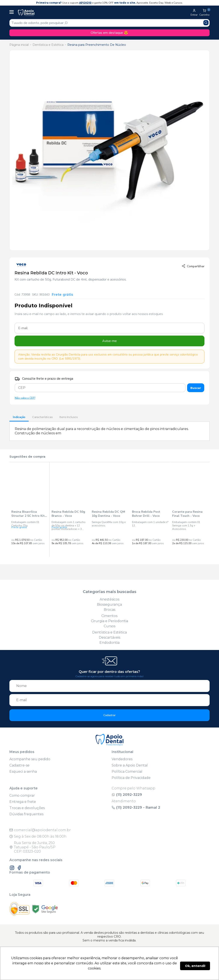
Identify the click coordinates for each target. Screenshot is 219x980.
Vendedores (122, 759)
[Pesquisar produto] (206, 23)
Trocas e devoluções (27, 808)
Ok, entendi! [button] (195, 966)
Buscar (196, 388)
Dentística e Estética (48, 45)
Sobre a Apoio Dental (130, 765)
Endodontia (109, 643)
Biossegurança (109, 604)
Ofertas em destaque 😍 (109, 33)
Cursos (109, 626)
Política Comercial (127, 772)
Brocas (109, 610)
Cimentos (109, 616)
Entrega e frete (23, 802)
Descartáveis (109, 637)
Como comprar (22, 796)
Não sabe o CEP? (25, 398)
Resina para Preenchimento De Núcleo (97, 45)
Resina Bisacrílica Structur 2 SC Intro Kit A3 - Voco (28, 514)
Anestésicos (109, 599)
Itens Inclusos (69, 417)
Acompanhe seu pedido (30, 759)
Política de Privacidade (131, 778)
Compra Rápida (29, 551)
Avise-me (109, 341)
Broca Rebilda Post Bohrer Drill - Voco (146, 514)
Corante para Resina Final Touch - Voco (187, 514)
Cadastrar (109, 715)
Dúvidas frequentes (26, 814)
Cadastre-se (19, 765)
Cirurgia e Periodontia (109, 621)
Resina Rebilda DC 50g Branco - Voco (68, 514)
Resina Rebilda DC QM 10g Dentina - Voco (108, 514)
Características (42, 417)
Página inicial (19, 45)
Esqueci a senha (23, 772)
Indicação (19, 417)
